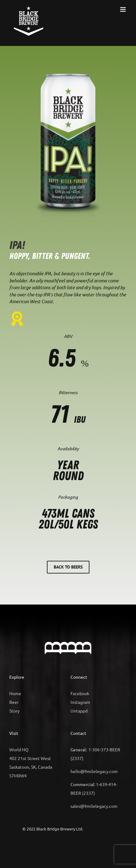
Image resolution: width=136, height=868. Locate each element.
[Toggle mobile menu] (123, 9)
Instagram (80, 702)
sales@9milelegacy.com (94, 806)
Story (14, 711)
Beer (14, 702)
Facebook (80, 693)
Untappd (79, 711)
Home (15, 693)
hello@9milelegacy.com (94, 771)
